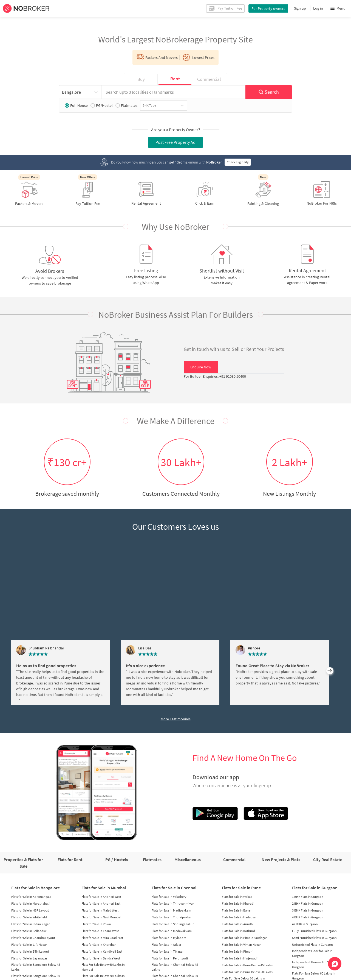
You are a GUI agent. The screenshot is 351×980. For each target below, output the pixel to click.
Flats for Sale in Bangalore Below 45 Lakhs (36, 967)
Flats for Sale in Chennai (174, 888)
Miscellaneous (188, 859)
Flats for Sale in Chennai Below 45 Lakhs (175, 967)
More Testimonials (176, 719)
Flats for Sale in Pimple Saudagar (244, 938)
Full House (76, 105)
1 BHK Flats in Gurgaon (308, 897)
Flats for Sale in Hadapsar (239, 917)
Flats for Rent (70, 859)
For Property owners (268, 8)
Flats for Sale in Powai (97, 924)
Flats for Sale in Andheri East (101, 903)
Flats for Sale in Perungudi (170, 958)
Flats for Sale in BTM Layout (30, 951)
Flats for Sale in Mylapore (169, 938)
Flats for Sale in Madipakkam (171, 910)
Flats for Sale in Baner (237, 910)
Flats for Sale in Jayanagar (29, 958)
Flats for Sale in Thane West (100, 931)
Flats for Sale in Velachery (169, 897)
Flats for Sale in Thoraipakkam (172, 917)
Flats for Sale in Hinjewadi (240, 958)
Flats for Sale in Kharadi (238, 903)
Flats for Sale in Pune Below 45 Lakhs (247, 965)
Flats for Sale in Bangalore (36, 888)
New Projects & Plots (281, 859)
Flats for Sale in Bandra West (101, 958)
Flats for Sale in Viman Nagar (241, 945)
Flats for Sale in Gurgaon (315, 888)
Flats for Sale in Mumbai (104, 888)
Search (269, 92)
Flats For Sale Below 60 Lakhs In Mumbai (103, 967)
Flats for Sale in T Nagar (168, 951)
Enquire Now (201, 367)
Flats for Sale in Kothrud (238, 931)
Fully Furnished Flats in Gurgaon (314, 931)
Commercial (234, 859)
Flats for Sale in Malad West (100, 910)
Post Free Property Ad (175, 142)
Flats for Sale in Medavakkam (172, 931)
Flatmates (126, 105)
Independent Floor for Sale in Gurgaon (312, 953)
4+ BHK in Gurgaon (305, 924)
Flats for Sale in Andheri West (101, 897)
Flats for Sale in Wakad (237, 897)
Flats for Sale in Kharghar (99, 945)
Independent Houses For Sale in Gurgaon (314, 965)
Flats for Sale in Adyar (166, 945)
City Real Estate (328, 859)
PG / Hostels (117, 859)
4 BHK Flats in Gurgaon (308, 917)
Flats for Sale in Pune (241, 888)
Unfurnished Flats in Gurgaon (312, 945)
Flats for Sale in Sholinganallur (173, 924)
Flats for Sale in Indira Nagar (30, 924)
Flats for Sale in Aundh (237, 924)
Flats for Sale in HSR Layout (30, 910)
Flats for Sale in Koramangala (31, 897)
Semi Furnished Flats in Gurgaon (314, 938)
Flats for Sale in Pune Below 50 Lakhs (247, 972)
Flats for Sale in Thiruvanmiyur (173, 903)
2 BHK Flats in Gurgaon (308, 903)
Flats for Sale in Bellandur (29, 931)
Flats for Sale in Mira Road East (102, 938)
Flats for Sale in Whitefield (29, 917)
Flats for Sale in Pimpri (237, 951)
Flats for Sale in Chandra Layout (33, 938)
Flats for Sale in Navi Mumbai (101, 917)
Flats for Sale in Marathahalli (31, 903)
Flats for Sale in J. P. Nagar (29, 945)
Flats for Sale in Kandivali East (102, 951)
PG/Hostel (102, 105)
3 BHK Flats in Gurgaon (308, 910)
